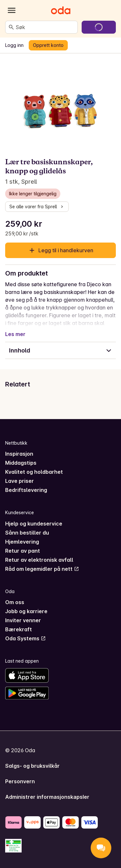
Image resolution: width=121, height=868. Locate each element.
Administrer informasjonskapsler (47, 797)
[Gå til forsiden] (61, 10)
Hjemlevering (22, 542)
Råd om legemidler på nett (42, 569)
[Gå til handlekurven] (99, 27)
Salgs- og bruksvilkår (32, 766)
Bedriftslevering (26, 490)
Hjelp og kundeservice (34, 524)
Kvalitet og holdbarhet (34, 472)
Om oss (15, 602)
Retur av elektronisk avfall (39, 560)
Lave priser (20, 481)
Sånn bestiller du (27, 533)
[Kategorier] (12, 10)
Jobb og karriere (26, 611)
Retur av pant (23, 551)
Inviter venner (23, 620)
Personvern (20, 781)
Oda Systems (25, 638)
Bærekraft (19, 629)
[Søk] (11, 27)
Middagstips (21, 463)
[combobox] (45, 27)
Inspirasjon (19, 454)
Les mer (15, 334)
